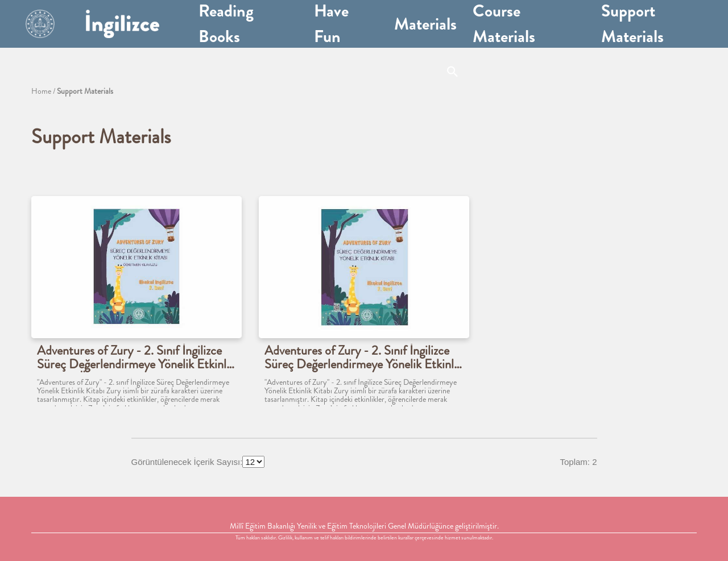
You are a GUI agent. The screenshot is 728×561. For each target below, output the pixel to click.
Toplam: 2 (578, 462)
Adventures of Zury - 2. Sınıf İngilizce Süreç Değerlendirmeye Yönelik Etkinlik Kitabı (363, 358)
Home (41, 91)
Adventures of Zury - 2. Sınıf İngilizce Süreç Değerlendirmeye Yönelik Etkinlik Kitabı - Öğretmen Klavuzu (136, 358)
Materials (425, 24)
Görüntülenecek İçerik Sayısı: (187, 462)
